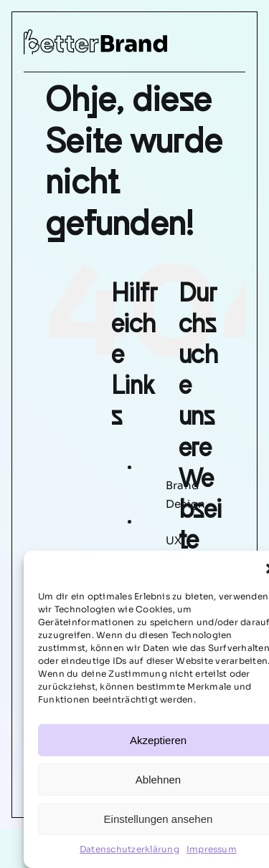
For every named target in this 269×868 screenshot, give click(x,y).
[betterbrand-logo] (95, 35)
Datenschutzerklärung (129, 849)
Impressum (212, 849)
